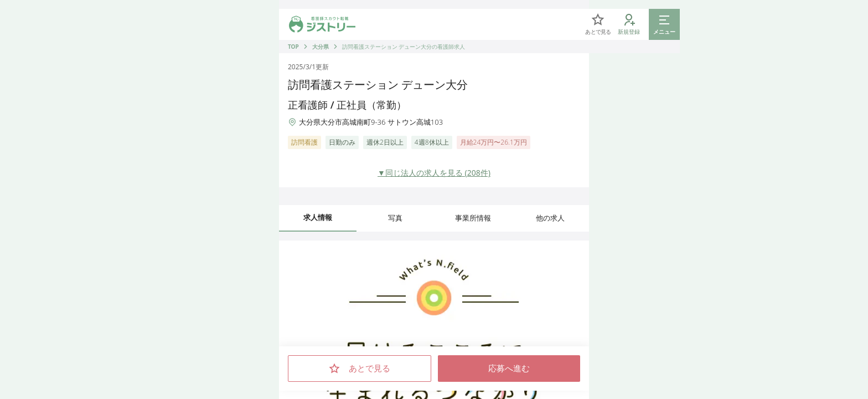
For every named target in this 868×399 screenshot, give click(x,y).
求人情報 (318, 217)
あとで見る (360, 369)
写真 (395, 218)
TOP (293, 47)
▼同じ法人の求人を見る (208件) (434, 173)
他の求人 (550, 218)
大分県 (321, 47)
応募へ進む (509, 369)
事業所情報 (473, 218)
